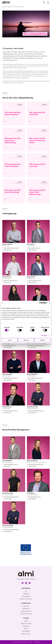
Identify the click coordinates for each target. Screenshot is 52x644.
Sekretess (30, 642)
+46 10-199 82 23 (32, 499)
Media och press (26, 634)
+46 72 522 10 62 (7, 413)
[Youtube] (30, 583)
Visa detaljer (44, 336)
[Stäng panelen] (50, 303)
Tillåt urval (26, 340)
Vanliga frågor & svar (26, 611)
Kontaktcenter (26, 609)
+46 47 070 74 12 (32, 380)
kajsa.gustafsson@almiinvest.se (36, 346)
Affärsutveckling (26, 596)
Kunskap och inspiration (26, 599)
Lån (26, 591)
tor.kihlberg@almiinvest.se (34, 497)
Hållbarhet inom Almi (26, 624)
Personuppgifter (23, 642)
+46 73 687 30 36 (8, 348)
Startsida (4, 7)
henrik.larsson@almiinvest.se (10, 411)
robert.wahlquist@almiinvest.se (36, 378)
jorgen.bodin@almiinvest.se (35, 281)
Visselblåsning (37, 642)
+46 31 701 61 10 (7, 466)
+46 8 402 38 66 (8, 250)
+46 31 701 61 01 (7, 282)
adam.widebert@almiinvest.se (11, 464)
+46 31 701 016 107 (8, 499)
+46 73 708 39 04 (32, 413)
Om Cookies (15, 642)
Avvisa (10, 340)
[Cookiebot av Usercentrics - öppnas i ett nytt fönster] (40, 303)
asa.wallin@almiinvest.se (10, 346)
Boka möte (26, 606)
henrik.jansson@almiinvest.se (11, 281)
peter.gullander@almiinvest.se (11, 378)
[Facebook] (23, 583)
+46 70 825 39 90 (32, 250)
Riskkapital (10, 7)
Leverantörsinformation (26, 614)
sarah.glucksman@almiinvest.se (11, 497)
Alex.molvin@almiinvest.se (34, 248)
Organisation (26, 626)
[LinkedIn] (26, 583)
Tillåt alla (42, 340)
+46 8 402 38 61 (32, 348)
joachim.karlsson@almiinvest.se (11, 248)
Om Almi (26, 621)
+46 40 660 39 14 (32, 282)
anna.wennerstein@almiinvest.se (36, 411)
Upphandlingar (26, 631)
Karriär (26, 629)
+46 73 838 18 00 (8, 380)
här (13, 319)
